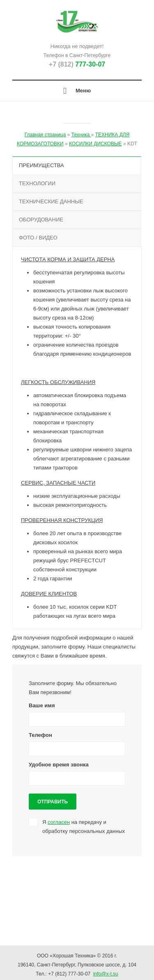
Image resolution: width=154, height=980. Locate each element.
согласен (59, 822)
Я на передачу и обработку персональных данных (84, 827)
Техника (81, 135)
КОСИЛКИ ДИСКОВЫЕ (95, 144)
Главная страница (45, 135)
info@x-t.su (106, 974)
